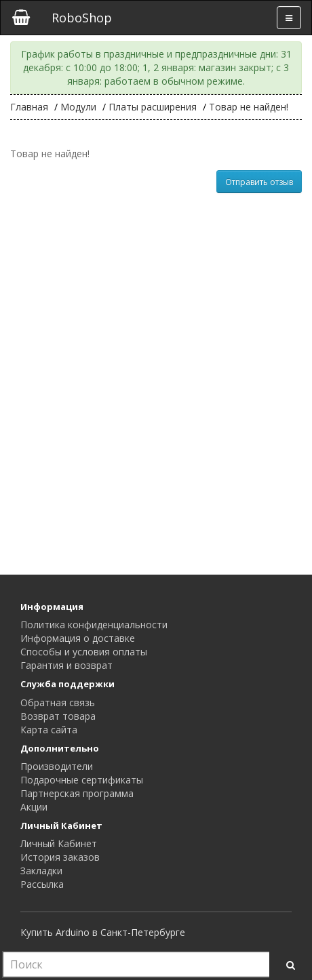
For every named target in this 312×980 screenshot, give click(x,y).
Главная (29, 107)
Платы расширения (153, 107)
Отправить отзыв (259, 182)
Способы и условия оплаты (84, 652)
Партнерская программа (77, 793)
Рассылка (42, 884)
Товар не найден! (249, 107)
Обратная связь (58, 702)
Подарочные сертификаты (82, 780)
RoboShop (82, 18)
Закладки (41, 871)
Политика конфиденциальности (94, 625)
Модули (78, 107)
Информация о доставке (78, 638)
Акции (34, 807)
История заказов (60, 857)
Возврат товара (58, 716)
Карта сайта (49, 730)
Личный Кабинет (59, 843)
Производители (57, 766)
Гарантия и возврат (66, 665)
